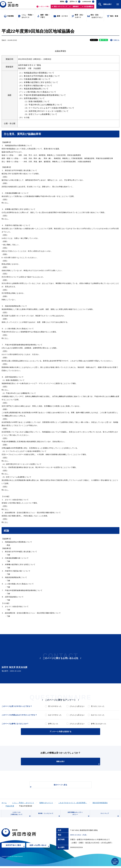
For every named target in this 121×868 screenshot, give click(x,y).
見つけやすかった (55, 706)
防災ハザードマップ (60, 8)
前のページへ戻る (58, 786)
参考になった (53, 724)
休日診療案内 (89, 8)
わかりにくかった (98, 715)
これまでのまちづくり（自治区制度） (73, 802)
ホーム (4, 802)
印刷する (116, 40)
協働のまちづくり (46, 802)
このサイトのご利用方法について (20, 815)
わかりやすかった (55, 715)
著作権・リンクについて (49, 816)
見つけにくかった (98, 706)
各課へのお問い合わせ (40, 849)
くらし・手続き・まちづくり (23, 802)
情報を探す (66, 763)
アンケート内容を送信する (60, 731)
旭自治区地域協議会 (100, 802)
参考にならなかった (99, 724)
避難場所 (76, 8)
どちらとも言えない (77, 706)
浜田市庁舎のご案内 (15, 849)
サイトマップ (109, 816)
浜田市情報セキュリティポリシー (78, 815)
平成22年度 (10, 806)
